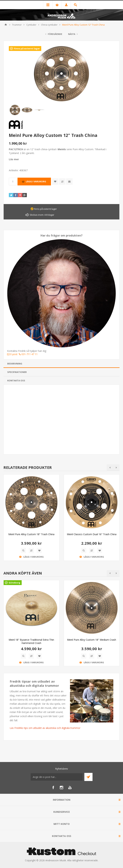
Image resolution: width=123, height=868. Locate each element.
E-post (12, 354)
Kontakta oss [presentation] (16, 380)
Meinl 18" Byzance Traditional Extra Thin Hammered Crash (31, 641)
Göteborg (14, 583)
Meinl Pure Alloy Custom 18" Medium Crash (92, 640)
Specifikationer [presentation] (17, 372)
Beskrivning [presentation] (15, 364)
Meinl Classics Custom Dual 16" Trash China (92, 534)
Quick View (23, 551)
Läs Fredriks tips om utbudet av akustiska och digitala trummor (45, 728)
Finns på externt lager (27, 49)
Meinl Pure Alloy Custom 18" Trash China (31, 534)
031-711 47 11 (28, 354)
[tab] (61, 364)
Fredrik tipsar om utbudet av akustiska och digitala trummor (34, 683)
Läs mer (14, 159)
